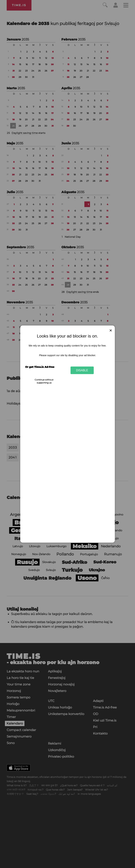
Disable (82, 370)
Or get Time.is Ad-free (40, 367)
